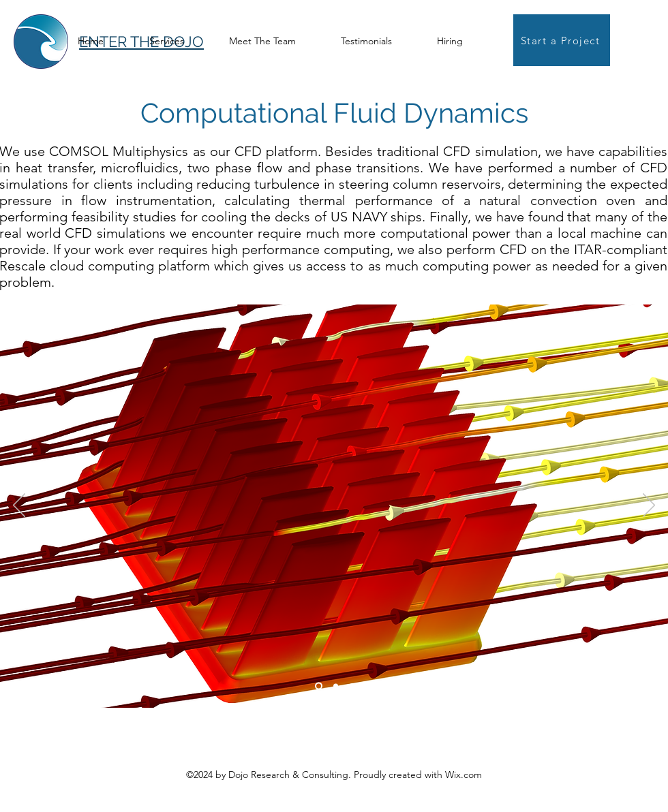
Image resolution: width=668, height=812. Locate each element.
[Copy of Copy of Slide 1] (351, 686)
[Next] (649, 506)
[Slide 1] (319, 686)
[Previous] (19, 506)
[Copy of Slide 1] (336, 686)
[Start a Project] (562, 40)
